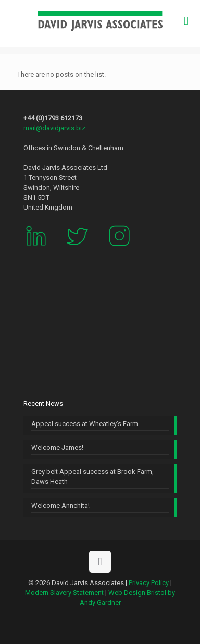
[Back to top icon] (100, 562)
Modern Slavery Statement (64, 593)
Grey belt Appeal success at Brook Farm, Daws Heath (92, 477)
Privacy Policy (149, 583)
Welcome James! (57, 448)
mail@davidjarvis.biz (54, 128)
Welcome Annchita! (60, 506)
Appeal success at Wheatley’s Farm (85, 424)
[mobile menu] (186, 21)
